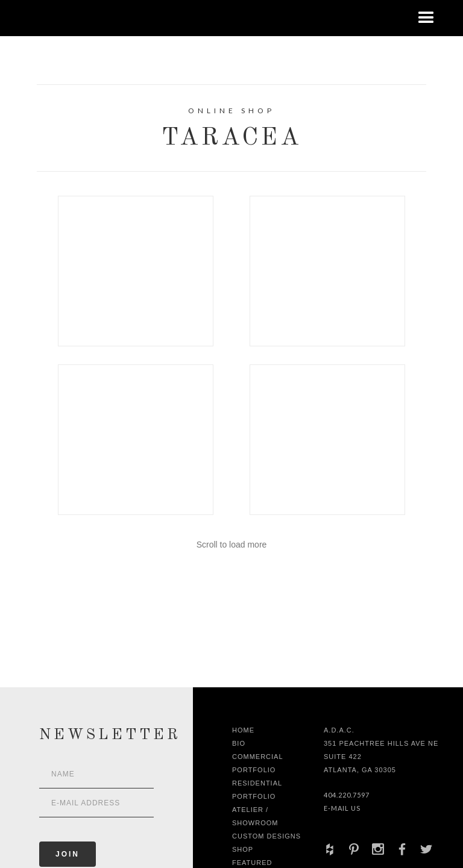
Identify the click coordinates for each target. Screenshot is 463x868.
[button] (426, 18)
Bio (239, 743)
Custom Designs (266, 836)
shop (243, 849)
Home (243, 730)
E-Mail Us (342, 808)
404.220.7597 (347, 795)
